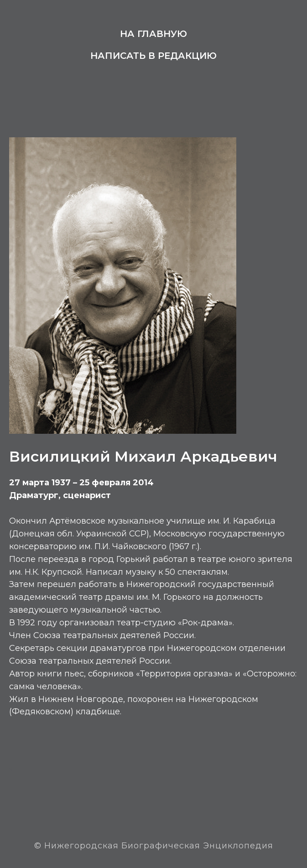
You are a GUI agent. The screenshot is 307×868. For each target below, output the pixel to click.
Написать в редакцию (153, 56)
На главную (153, 34)
